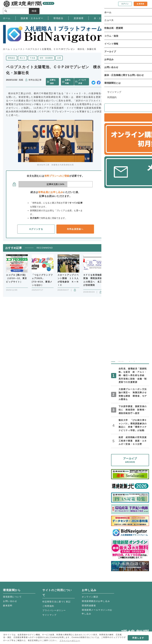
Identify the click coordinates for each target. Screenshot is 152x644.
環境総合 (12, 58)
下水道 (32, 58)
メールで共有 (84, 82)
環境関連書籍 (89, 606)
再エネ (22, 58)
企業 (59, 58)
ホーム (7, 49)
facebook (99, 82)
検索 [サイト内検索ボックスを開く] (144, 7)
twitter (93, 82)
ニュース (18, 49)
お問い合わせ (10, 601)
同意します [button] (138, 638)
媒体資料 (8, 606)
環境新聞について (12, 597)
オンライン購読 (90, 597)
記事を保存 (54, 82)
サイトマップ (49, 615)
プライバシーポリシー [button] (70, 641)
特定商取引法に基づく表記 (56, 602)
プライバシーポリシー (54, 610)
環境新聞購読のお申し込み (96, 601)
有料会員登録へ (75, 229)
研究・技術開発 (46, 58)
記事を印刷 (69, 82)
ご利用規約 (48, 606)
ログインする (36, 229)
